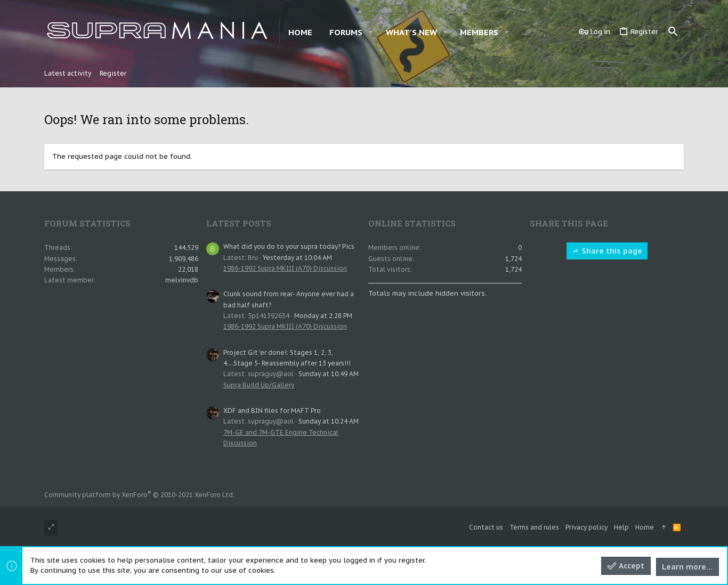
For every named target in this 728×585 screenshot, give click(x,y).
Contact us (486, 527)
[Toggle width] (51, 528)
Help (621, 527)
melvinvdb (182, 280)
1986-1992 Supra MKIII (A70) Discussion (285, 268)
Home (645, 527)
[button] (370, 32)
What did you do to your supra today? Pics (289, 246)
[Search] (673, 32)
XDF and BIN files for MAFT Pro (272, 411)
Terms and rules (534, 527)
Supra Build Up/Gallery (259, 385)
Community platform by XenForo (139, 495)
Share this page (607, 251)
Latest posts (239, 223)
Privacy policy (587, 527)
